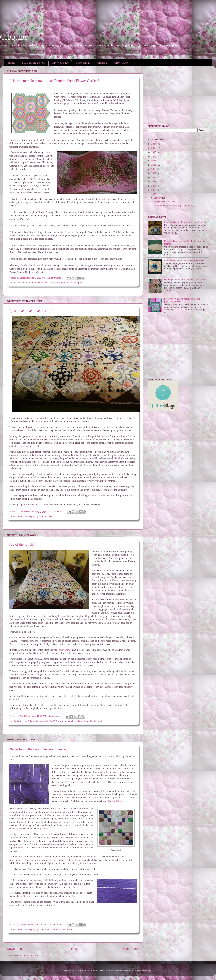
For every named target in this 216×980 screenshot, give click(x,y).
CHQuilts (14, 37)
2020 (154, 169)
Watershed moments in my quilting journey (174, 206)
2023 (154, 182)
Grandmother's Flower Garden (41, 283)
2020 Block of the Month (62, 721)
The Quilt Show (62, 650)
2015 (154, 148)
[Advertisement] (73, 9)
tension (69, 929)
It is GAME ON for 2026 (165, 201)
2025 (154, 190)
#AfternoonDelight (26, 516)
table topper (77, 283)
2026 (154, 194)
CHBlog (102, 63)
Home (11, 63)
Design (94, 721)
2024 (154, 186)
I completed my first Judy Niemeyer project (185, 260)
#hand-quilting (42, 721)
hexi (68, 283)
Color (86, 721)
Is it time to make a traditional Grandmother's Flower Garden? (54, 81)
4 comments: (55, 716)
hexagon (61, 283)
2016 (154, 152)
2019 (154, 165)
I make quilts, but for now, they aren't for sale (186, 222)
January (158, 198)
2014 (154, 144)
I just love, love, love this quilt (31, 311)
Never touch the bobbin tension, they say (39, 749)
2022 (154, 177)
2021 (154, 173)
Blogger (148, 970)
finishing (49, 516)
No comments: (55, 278)
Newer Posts (16, 949)
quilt (100, 721)
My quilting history (34, 63)
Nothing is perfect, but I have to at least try (184, 280)
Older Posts (131, 949)
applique (79, 721)
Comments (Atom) (29, 955)
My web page (61, 63)
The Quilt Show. (115, 801)
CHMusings (83, 63)
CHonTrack (121, 63)
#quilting (21, 283)
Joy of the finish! (22, 544)
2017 (154, 156)
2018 (154, 161)
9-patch (48, 929)
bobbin (56, 929)
